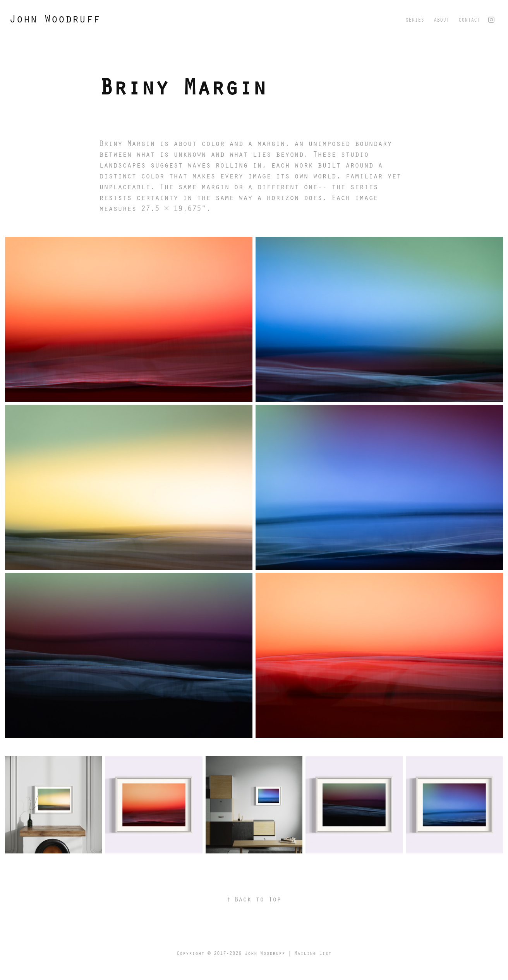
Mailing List (313, 953)
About (441, 20)
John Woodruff (55, 18)
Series (415, 20)
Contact (469, 20)
